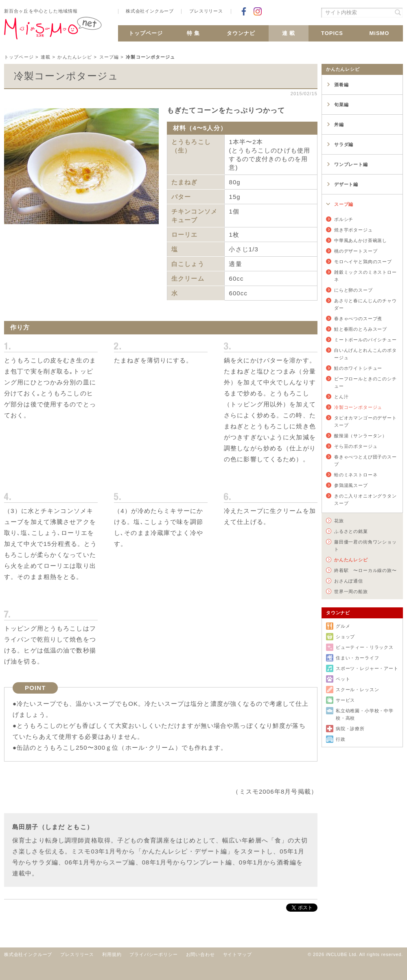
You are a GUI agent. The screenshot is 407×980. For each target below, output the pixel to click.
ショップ (345, 637)
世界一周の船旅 (351, 591)
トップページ (146, 33)
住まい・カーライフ (357, 658)
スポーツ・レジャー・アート (367, 668)
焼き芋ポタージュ (353, 230)
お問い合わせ (200, 954)
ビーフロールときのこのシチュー (365, 382)
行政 (341, 739)
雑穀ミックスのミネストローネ (365, 276)
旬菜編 (341, 105)
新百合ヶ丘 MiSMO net (53, 31)
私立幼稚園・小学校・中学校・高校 (365, 714)
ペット (343, 679)
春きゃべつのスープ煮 (358, 319)
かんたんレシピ (75, 57)
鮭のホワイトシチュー (358, 368)
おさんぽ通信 (349, 581)
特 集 (194, 33)
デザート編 (346, 184)
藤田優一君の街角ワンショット (365, 546)
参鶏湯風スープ (351, 485)
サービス (345, 700)
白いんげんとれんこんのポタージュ (365, 354)
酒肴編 (341, 85)
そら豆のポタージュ (356, 446)
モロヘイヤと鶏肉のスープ (363, 262)
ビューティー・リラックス (365, 647)
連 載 (289, 33)
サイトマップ (237, 954)
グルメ (343, 626)
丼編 (339, 124)
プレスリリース (206, 11)
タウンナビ (241, 33)
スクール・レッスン (357, 690)
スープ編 (109, 57)
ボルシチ (344, 219)
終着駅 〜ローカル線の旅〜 (365, 570)
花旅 (339, 521)
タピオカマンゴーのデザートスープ (365, 421)
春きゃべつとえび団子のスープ (365, 461)
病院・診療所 (350, 729)
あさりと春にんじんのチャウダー (365, 304)
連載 (46, 57)
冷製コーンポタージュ (358, 407)
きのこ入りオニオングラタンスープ (365, 500)
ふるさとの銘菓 (351, 531)
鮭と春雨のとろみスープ (361, 329)
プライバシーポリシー (153, 954)
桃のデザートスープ (356, 251)
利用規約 (112, 954)
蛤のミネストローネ (356, 475)
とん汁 (341, 397)
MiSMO (380, 33)
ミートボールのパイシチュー (365, 340)
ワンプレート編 (351, 164)
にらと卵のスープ (353, 290)
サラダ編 (344, 144)
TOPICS (332, 33)
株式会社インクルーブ (150, 11)
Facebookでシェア (244, 11)
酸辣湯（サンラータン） (361, 436)
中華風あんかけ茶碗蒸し (361, 240)
